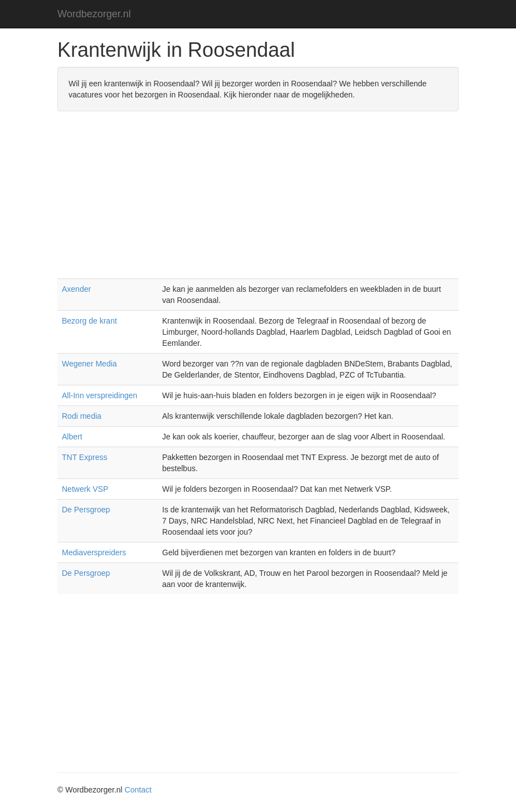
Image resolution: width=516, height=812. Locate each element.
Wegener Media (89, 364)
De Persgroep (86, 510)
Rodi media (82, 416)
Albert (72, 437)
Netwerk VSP (85, 489)
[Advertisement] (258, 200)
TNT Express (84, 457)
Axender (76, 289)
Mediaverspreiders (94, 552)
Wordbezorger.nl (94, 14)
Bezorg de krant (89, 321)
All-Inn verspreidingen (99, 395)
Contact (138, 790)
